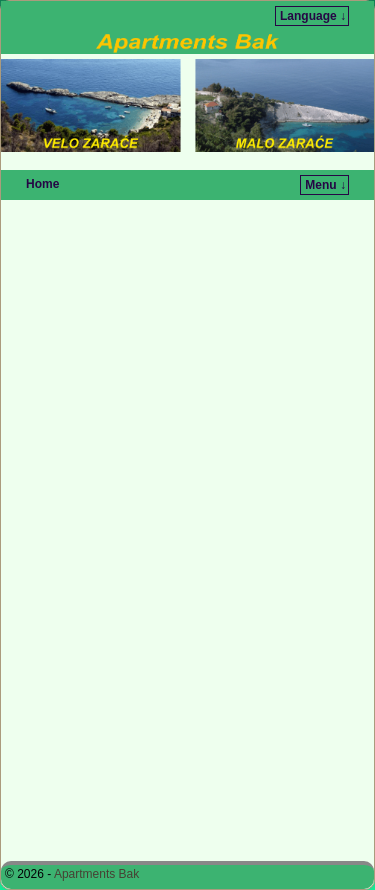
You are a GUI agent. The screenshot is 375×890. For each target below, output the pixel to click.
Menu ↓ (325, 185)
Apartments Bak (96, 874)
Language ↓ (313, 16)
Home (42, 184)
